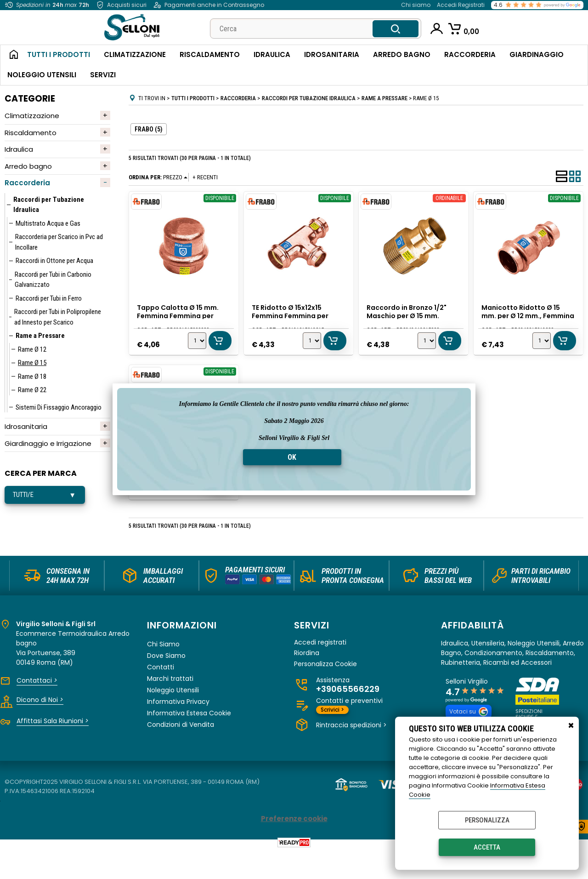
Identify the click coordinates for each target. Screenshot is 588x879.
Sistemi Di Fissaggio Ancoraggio (59, 407)
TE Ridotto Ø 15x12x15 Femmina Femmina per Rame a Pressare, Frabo (293, 314)
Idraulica (272, 54)
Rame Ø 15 (32, 363)
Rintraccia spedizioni (351, 752)
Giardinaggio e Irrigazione (48, 443)
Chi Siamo (163, 671)
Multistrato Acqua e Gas (48, 223)
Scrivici (332, 737)
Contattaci (37, 708)
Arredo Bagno (402, 54)
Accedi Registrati (461, 5)
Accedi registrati (320, 670)
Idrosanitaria (332, 54)
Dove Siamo (166, 683)
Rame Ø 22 (32, 390)
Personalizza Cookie (325, 691)
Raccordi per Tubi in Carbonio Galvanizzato (53, 280)
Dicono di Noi (40, 727)
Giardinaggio (537, 54)
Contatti (161, 694)
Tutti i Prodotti (59, 54)
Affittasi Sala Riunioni (53, 748)
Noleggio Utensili (42, 75)
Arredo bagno (28, 166)
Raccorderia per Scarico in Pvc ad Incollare (59, 242)
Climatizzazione (135, 54)
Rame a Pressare (40, 336)
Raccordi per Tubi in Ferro (49, 298)
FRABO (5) (149, 129)
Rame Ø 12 (32, 349)
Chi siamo (416, 5)
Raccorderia (470, 54)
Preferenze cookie (294, 846)
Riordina (307, 680)
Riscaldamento (210, 54)
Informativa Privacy (178, 729)
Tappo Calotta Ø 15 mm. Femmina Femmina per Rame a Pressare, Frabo (179, 314)
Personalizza (487, 820)
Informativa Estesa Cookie (189, 740)
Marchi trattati (170, 706)
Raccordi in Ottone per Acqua (54, 261)
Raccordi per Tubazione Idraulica (49, 205)
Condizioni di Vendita (181, 752)
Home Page (10, 55)
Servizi (103, 75)
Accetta (487, 847)
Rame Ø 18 (32, 377)
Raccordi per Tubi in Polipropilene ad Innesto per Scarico (58, 317)
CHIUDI (571, 726)
